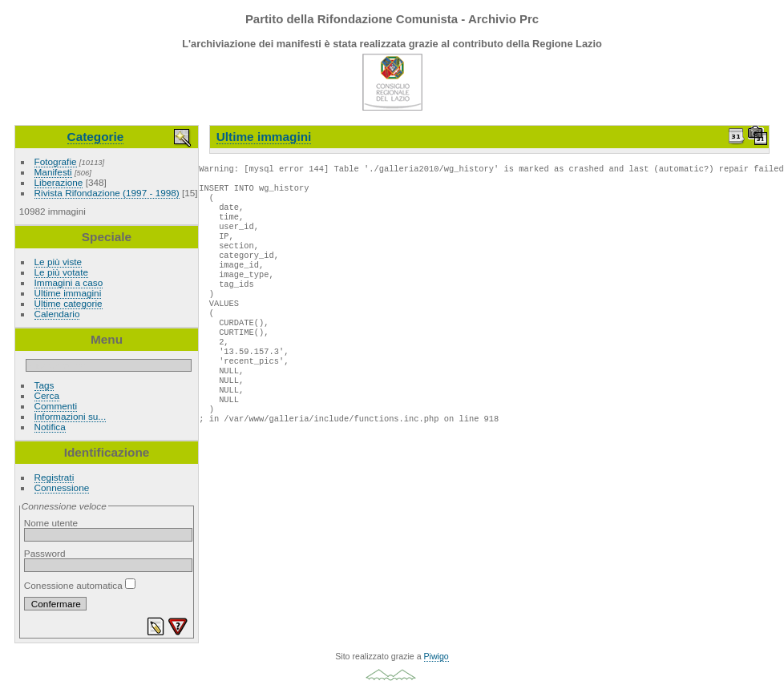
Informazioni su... (71, 416)
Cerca (47, 395)
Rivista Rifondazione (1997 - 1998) (107, 193)
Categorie (96, 137)
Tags (44, 385)
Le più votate (61, 272)
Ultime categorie (69, 303)
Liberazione (59, 182)
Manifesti (53, 172)
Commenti (56, 406)
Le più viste (59, 262)
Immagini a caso (69, 282)
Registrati (55, 477)
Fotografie (56, 161)
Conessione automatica (80, 585)
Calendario (57, 314)
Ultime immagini (68, 293)
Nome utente (51, 523)
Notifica (50, 427)
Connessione (62, 487)
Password (45, 553)
